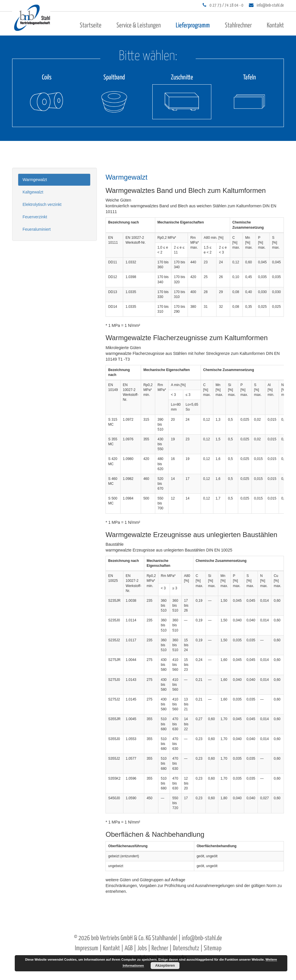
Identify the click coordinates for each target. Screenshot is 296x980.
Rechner (160, 948)
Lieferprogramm (193, 26)
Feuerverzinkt (35, 217)
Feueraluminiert (37, 229)
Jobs (142, 948)
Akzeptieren (165, 966)
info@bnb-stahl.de (270, 5)
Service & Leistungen (139, 26)
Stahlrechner (238, 26)
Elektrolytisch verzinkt (42, 204)
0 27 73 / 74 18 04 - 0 (226, 5)
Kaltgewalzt (33, 192)
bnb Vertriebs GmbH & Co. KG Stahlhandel (134, 938)
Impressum (87, 948)
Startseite (91, 26)
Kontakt (275, 26)
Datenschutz (186, 948)
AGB (129, 948)
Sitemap (213, 948)
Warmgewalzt (35, 180)
